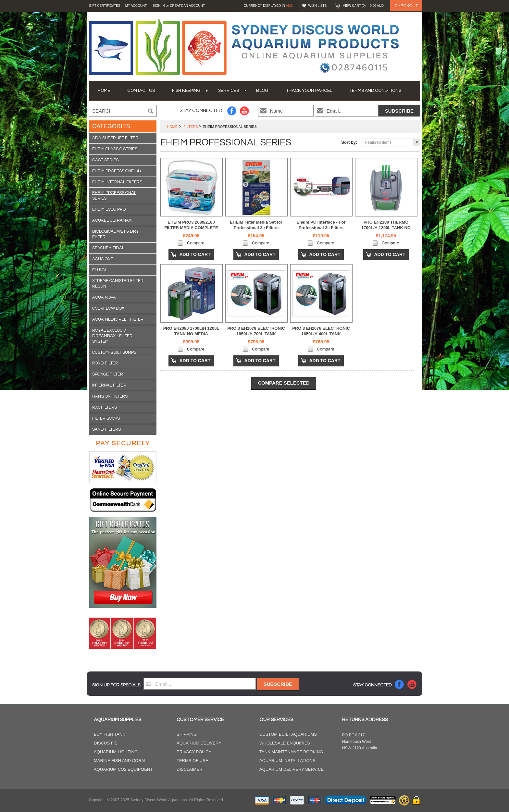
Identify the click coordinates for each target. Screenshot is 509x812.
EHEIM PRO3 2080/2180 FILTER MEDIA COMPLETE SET (191, 228)
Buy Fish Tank (110, 734)
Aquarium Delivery (199, 743)
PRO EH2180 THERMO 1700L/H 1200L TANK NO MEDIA (386, 228)
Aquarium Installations (287, 761)
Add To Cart (195, 254)
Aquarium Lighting (116, 752)
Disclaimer (189, 769)
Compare (196, 243)
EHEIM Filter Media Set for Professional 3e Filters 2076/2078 (256, 228)
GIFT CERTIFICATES (105, 6)
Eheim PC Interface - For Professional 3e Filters (321, 225)
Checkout (406, 6)
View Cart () (363, 6)
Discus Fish (107, 743)
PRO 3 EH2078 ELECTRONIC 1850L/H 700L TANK (256, 331)
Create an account (187, 6)
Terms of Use (192, 761)
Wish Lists (318, 6)
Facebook (232, 111)
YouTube (245, 111)
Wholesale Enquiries (285, 743)
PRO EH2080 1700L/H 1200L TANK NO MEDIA (191, 331)
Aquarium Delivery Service (292, 769)
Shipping (187, 734)
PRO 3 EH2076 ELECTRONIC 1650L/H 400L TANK (321, 331)
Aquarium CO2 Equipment (123, 769)
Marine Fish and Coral (120, 761)
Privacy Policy (194, 752)
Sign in (159, 6)
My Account (136, 6)
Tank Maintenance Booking (291, 752)
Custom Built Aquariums (288, 734)
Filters (191, 127)
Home (172, 127)
